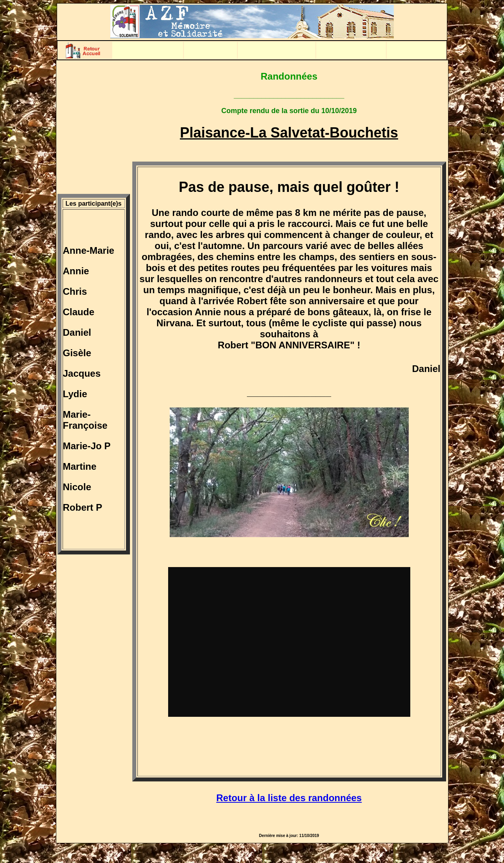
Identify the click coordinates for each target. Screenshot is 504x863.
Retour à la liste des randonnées (289, 798)
